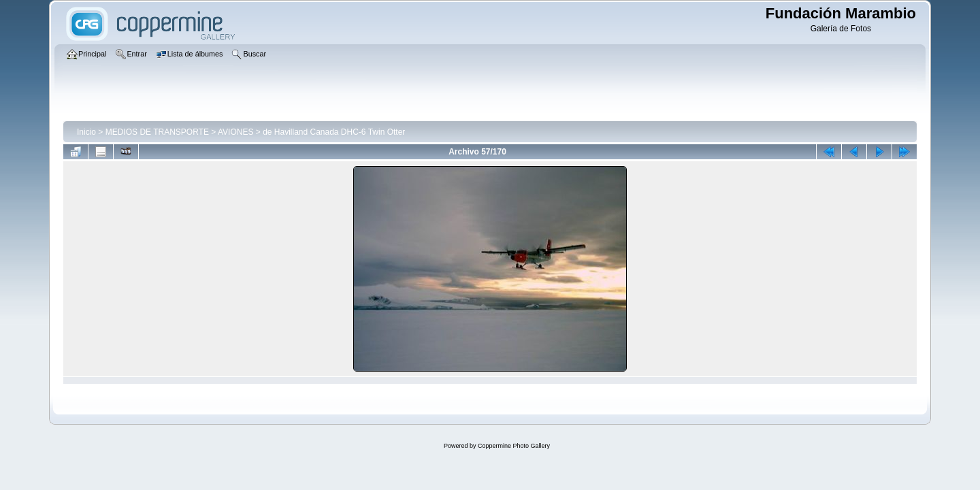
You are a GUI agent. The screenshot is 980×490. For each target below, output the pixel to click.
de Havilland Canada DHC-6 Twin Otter (334, 132)
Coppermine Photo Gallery (514, 446)
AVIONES (235, 132)
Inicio (86, 132)
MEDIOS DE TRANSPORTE (157, 132)
